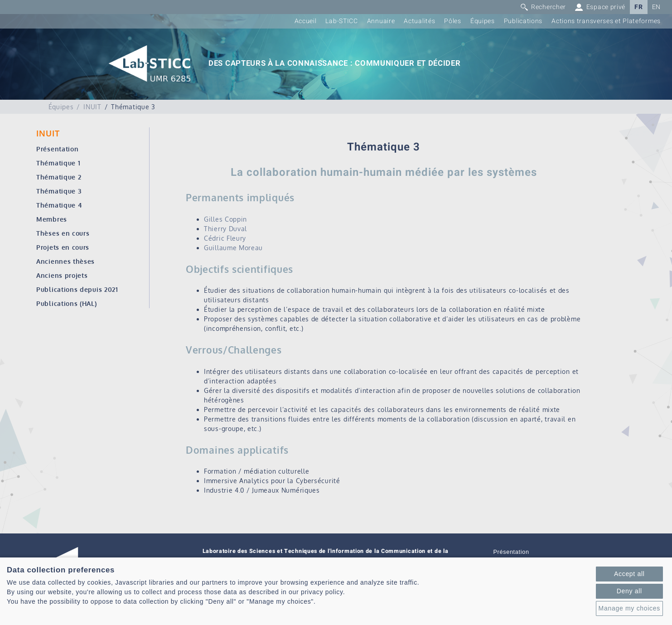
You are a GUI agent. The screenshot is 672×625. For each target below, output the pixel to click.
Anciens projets (62, 275)
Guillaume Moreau (233, 248)
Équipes (483, 21)
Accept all (629, 574)
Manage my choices (629, 608)
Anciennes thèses (65, 261)
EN (656, 7)
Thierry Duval (225, 229)
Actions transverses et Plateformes (606, 21)
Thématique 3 (59, 191)
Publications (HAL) (67, 303)
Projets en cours (63, 247)
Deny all (629, 591)
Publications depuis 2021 (77, 289)
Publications (523, 21)
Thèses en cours (63, 233)
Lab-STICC (341, 21)
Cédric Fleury (225, 238)
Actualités (419, 21)
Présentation (57, 149)
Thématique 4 (59, 205)
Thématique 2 (59, 177)
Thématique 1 (58, 163)
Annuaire (381, 21)
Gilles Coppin (225, 219)
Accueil (306, 21)
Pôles (453, 21)
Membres (52, 219)
